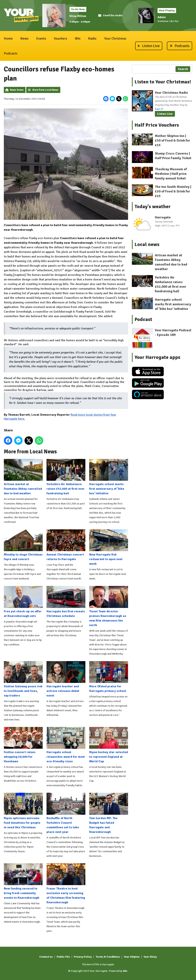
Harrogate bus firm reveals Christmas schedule (66, 602)
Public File (63, 957)
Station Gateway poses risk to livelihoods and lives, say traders (23, 679)
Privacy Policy (83, 957)
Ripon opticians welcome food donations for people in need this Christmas (23, 811)
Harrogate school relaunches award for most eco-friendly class (66, 745)
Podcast (143, 319)
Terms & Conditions (108, 957)
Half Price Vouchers (157, 125)
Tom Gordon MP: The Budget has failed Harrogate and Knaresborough (109, 813)
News (24, 38)
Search (183, 69)
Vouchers (60, 38)
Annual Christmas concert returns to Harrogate (66, 545)
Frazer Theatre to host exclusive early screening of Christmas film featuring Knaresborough (66, 884)
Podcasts (11, 53)
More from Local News (45, 90)
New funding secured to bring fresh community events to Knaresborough (23, 881)
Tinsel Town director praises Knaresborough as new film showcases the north (109, 606)
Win (78, 38)
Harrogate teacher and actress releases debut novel (66, 679)
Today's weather (153, 207)
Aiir (125, 971)
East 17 (159, 109)
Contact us (46, 957)
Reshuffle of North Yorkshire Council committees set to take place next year (66, 813)
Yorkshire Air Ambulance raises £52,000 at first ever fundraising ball (66, 477)
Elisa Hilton (78, 16)
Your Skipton (132, 957)
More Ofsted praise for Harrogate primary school (109, 677)
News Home (17, 90)
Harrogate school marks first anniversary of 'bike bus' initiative (109, 477)
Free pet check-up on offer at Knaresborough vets (23, 602)
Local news (147, 244)
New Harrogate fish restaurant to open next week (109, 547)
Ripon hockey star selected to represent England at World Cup (109, 745)
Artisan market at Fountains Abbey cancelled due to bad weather (23, 477)
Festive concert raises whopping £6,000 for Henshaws (23, 745)
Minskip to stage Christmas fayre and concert (23, 545)
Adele (162, 17)
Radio (92, 38)
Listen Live (165, 114)
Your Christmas (115, 38)
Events (41, 38)
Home (8, 38)
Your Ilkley (150, 957)
